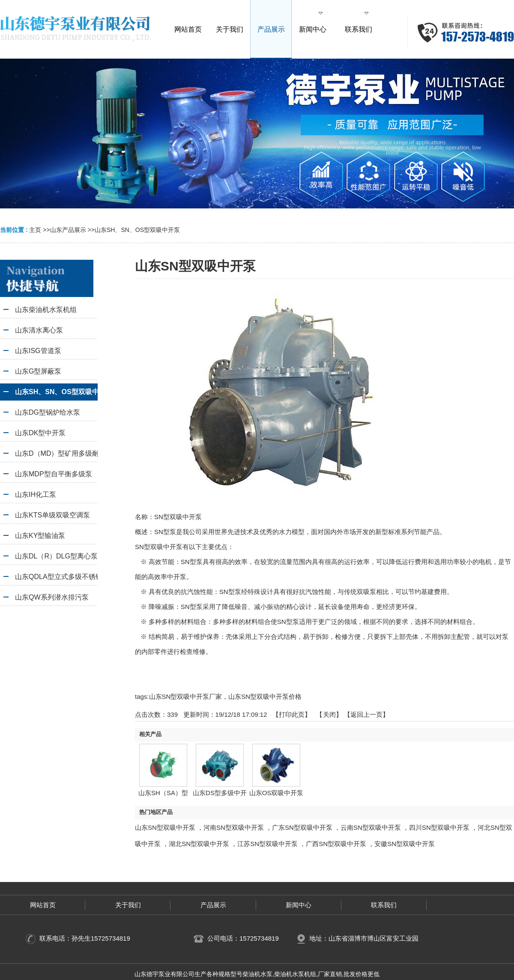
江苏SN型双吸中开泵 (267, 844)
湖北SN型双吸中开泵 (199, 844)
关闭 (329, 714)
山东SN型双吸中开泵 (165, 827)
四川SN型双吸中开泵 (439, 827)
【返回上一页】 (366, 714)
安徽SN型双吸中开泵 (405, 844)
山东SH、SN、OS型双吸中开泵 (137, 230)
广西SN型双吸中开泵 (336, 844)
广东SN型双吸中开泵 (302, 827)
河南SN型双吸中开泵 (234, 827)
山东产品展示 (68, 230)
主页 (35, 230)
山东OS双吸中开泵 (276, 793)
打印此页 (292, 714)
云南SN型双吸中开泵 (371, 827)
